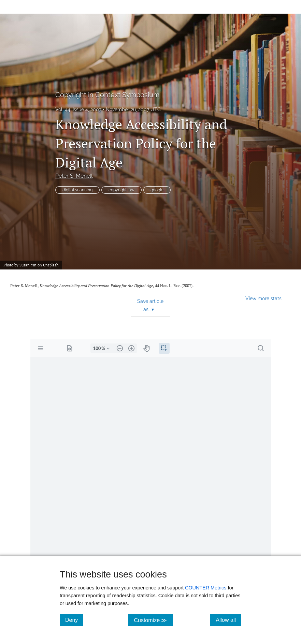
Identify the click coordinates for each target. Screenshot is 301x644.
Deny (74, 620)
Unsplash (51, 265)
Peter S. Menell (74, 176)
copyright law (121, 190)
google (157, 190)
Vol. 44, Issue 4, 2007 (78, 109)
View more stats (263, 298)
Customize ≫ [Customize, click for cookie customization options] (153, 620)
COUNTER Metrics (206, 588)
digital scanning (77, 190)
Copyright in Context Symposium (107, 95)
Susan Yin (28, 265)
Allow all (228, 620)
